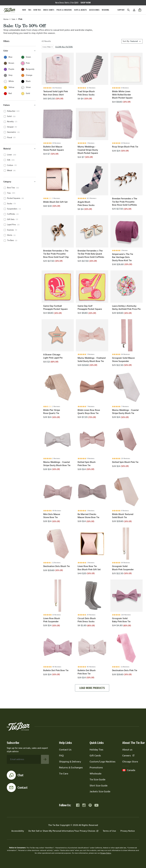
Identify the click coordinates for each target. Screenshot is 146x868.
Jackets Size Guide (100, 791)
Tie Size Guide (97, 779)
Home (6, 19)
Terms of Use (109, 831)
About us (127, 750)
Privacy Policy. (106, 853)
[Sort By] (132, 41)
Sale (13, 19)
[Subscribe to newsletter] (45, 759)
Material (20, 149)
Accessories (94, 10)
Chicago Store (130, 762)
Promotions (96, 768)
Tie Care (64, 774)
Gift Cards (95, 756)
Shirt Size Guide (99, 786)
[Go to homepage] (9, 10)
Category (20, 182)
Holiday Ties (96, 750)
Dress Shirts (49, 10)
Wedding (105, 10)
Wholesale (95, 774)
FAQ (61, 756)
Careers (128, 756)
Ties (30, 10)
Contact (23, 788)
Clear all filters (64, 47)
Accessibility (18, 831)
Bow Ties (37, 10)
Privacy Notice (128, 831)
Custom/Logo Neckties (103, 762)
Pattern (20, 105)
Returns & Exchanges (71, 768)
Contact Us (65, 750)
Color (20, 51)
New (24, 10)
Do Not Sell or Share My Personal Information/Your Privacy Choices (63, 831)
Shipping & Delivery (70, 762)
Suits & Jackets (80, 10)
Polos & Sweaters (64, 10)
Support (121, 10)
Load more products (92, 688)
